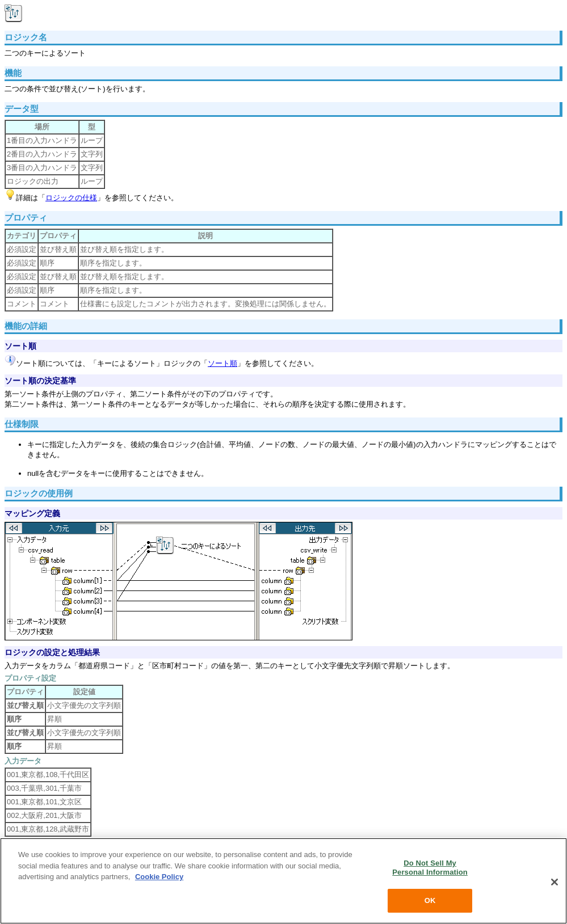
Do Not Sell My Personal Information (430, 868)
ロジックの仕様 (71, 198)
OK (430, 900)
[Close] (555, 882)
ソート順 (222, 363)
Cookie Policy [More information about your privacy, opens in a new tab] (159, 877)
